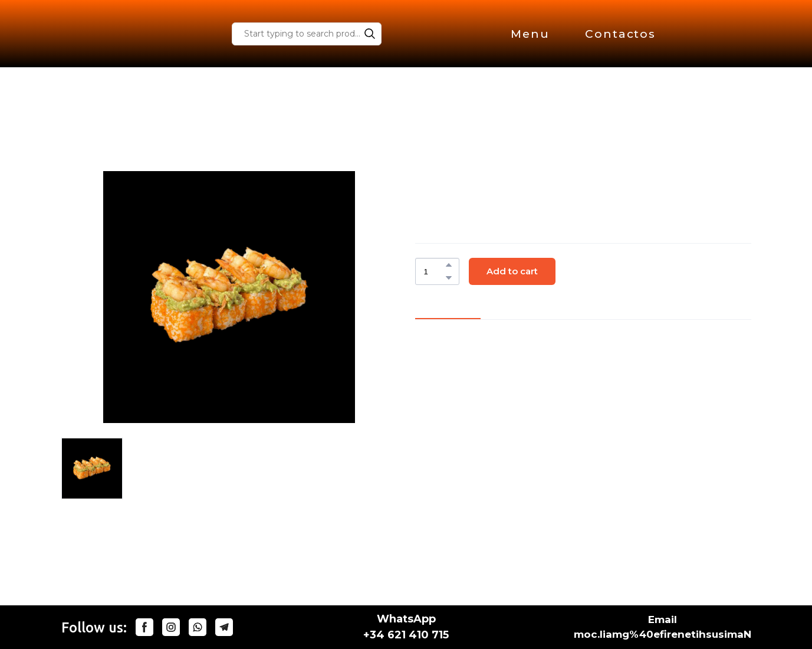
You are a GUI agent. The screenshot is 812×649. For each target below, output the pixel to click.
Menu (530, 34)
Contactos (620, 34)
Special (181, 133)
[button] (370, 34)
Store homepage (105, 133)
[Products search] (307, 34)
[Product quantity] (434, 271)
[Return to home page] (118, 34)
